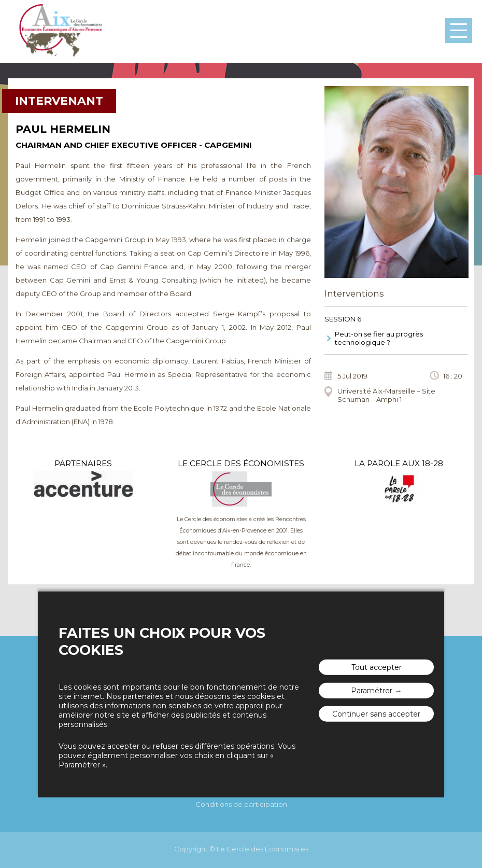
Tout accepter (377, 667)
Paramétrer (372, 691)
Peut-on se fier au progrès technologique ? (379, 338)
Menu (459, 31)
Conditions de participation (241, 804)
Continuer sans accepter (376, 714)
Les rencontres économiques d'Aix (60, 31)
